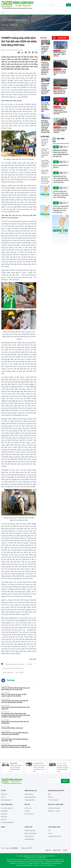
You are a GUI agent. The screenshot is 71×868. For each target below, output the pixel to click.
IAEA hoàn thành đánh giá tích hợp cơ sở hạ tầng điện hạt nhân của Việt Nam (61, 209)
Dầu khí (50, 797)
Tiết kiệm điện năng (30, 831)
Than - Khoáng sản (53, 800)
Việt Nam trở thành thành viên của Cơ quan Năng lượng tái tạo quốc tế (61, 153)
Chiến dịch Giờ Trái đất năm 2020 (13, 668)
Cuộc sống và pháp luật (7, 822)
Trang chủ (5, 25)
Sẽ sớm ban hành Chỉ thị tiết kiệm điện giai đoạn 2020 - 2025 (15, 740)
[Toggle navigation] (3, 13)
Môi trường (4, 817)
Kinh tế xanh (28, 808)
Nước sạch (4, 819)
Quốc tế (3, 797)
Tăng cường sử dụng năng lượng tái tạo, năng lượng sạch (16, 708)
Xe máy (50, 833)
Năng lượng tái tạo (30, 800)
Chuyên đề (14, 25)
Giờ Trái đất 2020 (8, 672)
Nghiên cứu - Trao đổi (54, 811)
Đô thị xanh (4, 814)
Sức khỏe (27, 811)
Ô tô (49, 831)
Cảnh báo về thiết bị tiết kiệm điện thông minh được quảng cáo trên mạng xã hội (16, 689)
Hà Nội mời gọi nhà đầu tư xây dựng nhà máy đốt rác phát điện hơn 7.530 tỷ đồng (61, 194)
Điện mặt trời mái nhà (30, 833)
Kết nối (27, 804)
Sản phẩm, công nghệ (54, 808)
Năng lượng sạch (31, 790)
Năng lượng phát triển (56, 790)
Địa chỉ (48, 850)
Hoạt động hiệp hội (6, 800)
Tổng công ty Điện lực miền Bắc (15, 664)
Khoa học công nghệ (56, 804)
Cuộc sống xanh (7, 804)
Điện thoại (57, 850)
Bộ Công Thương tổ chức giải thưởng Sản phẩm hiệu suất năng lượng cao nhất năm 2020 (16, 746)
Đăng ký (65, 781)
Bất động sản (4, 811)
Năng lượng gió (29, 794)
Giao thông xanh (54, 827)
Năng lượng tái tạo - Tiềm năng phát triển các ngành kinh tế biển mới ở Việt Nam (61, 179)
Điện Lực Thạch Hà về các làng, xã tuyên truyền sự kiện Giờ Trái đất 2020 (14, 695)
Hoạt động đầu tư (39, 763)
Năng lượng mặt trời (30, 797)
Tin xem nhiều (45, 137)
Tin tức (3, 790)
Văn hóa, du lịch (29, 814)
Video (3, 827)
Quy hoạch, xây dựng (7, 808)
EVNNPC (30, 664)
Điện (50, 794)
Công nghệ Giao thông (54, 836)
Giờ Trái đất (19, 672)
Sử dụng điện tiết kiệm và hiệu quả (12, 728)
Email (65, 850)
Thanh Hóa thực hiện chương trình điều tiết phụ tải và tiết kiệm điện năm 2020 (15, 702)
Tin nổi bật (43, 38)
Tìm (68, 5)
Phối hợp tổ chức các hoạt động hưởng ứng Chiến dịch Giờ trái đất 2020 (15, 734)
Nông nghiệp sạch (29, 839)
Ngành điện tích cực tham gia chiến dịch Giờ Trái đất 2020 (15, 722)
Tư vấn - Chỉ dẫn (61, 763)
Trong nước (14, 763)
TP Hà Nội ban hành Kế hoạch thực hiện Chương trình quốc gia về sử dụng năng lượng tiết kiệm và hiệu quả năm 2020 (16, 715)
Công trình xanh (29, 836)
